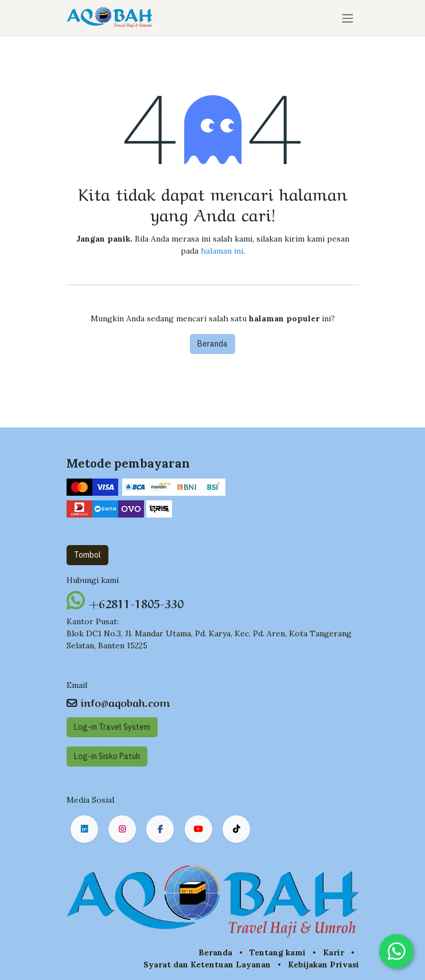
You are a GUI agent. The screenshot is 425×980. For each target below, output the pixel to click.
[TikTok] (236, 829)
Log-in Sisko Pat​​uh (107, 756)
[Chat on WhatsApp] (396, 951)
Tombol (87, 555)
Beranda (212, 344)
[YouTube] (198, 829)
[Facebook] (160, 829)
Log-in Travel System (112, 727)
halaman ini (222, 251)
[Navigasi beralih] (348, 18)
